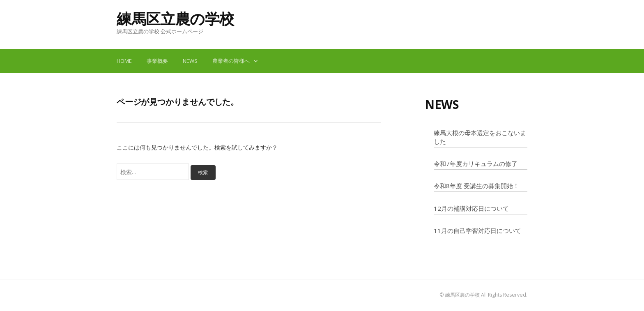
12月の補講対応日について (471, 208)
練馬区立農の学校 (175, 19)
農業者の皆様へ (231, 61)
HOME (124, 61)
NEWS (190, 61)
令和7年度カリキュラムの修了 (476, 164)
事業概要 (157, 61)
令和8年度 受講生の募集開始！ (476, 186)
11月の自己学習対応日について (477, 230)
